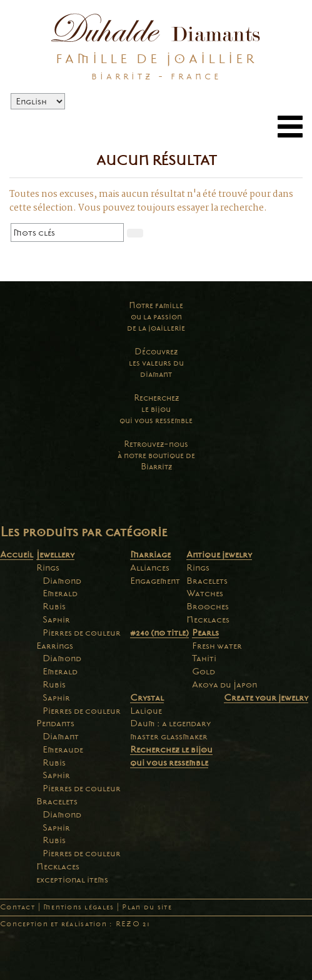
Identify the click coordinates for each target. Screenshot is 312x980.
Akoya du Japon (224, 684)
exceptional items (72, 879)
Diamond (62, 581)
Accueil (17, 554)
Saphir (56, 619)
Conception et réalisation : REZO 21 (75, 924)
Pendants (55, 723)
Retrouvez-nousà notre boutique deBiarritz (156, 455)
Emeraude (63, 749)
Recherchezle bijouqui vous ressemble (156, 409)
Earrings (55, 646)
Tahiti (204, 658)
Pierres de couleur (82, 632)
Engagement (155, 581)
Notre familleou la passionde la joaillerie (156, 317)
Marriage (150, 554)
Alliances (150, 567)
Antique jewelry (219, 554)
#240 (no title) (159, 632)
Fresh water (217, 646)
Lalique (146, 711)
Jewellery (55, 554)
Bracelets (57, 801)
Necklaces (58, 866)
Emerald (60, 593)
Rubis (54, 606)
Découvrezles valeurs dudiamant (156, 363)
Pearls (205, 632)
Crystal (147, 697)
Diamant (61, 736)
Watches (205, 593)
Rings (48, 567)
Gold (204, 671)
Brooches (208, 606)
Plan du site (147, 907)
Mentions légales (78, 907)
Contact (18, 907)
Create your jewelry (266, 697)
